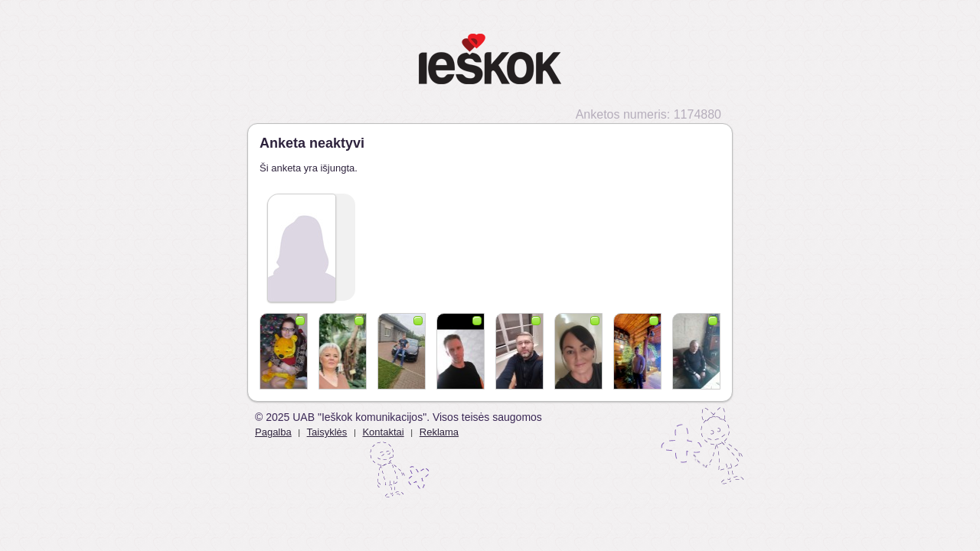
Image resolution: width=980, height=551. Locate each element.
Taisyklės (327, 432)
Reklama (439, 432)
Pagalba (273, 432)
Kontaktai (383, 432)
